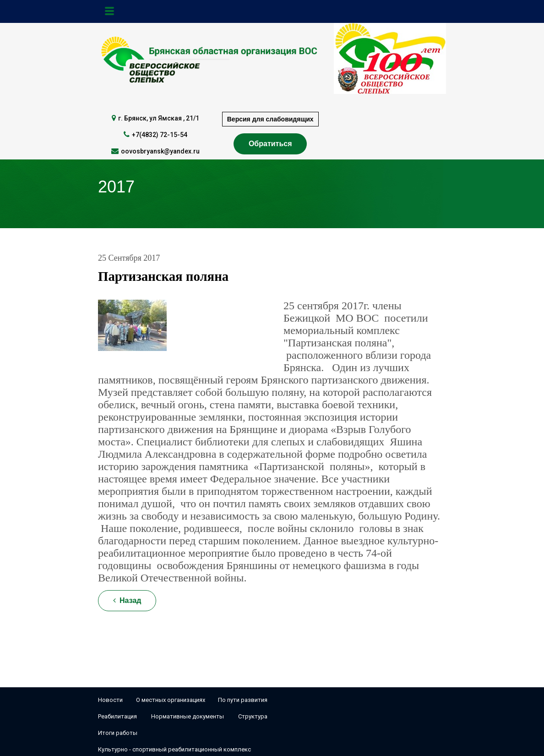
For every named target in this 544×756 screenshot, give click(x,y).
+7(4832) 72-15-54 (160, 135)
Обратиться (270, 144)
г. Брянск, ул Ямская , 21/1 (159, 118)
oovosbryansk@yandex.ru (160, 151)
